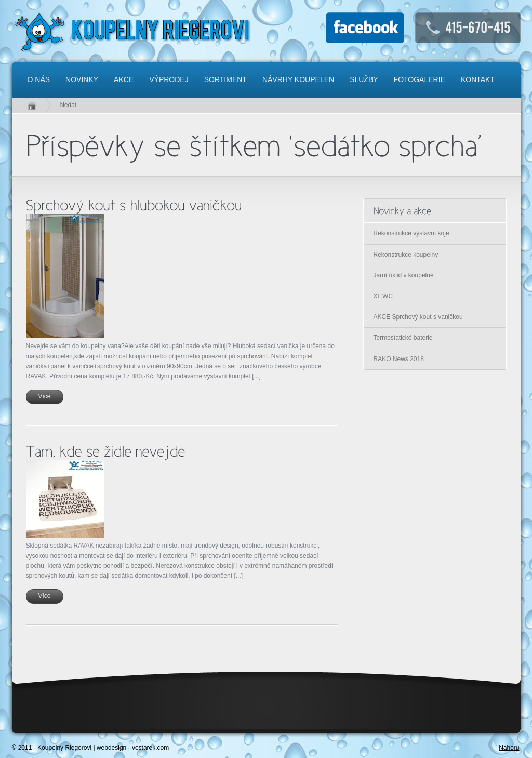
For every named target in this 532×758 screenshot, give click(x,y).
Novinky (82, 79)
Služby (364, 79)
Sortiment (225, 79)
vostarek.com (150, 748)
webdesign (111, 748)
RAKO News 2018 (399, 359)
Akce (124, 79)
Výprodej (169, 79)
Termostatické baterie (403, 338)
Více (44, 396)
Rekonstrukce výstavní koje (411, 233)
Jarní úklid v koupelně (404, 275)
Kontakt (478, 79)
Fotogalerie (420, 79)
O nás (39, 79)
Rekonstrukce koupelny (406, 255)
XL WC (383, 296)
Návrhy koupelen (298, 79)
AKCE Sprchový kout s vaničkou (418, 317)
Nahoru (509, 748)
